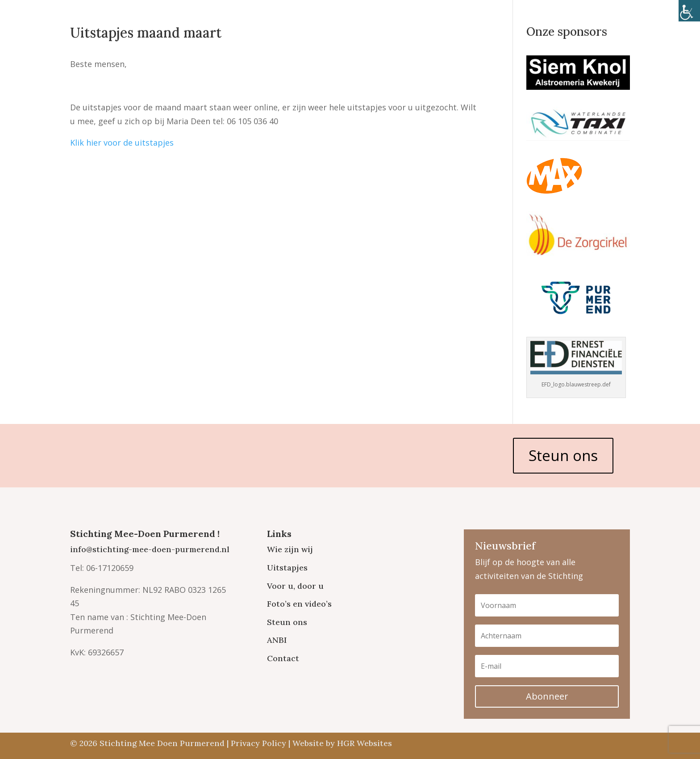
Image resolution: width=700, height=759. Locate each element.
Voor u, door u (295, 586)
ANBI (277, 640)
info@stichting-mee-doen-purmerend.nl (150, 549)
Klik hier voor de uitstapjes (122, 143)
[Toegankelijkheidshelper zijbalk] (689, 11)
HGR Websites (365, 743)
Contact (283, 658)
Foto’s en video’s (299, 604)
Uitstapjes (287, 568)
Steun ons (563, 455)
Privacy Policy (258, 743)
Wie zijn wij (290, 549)
